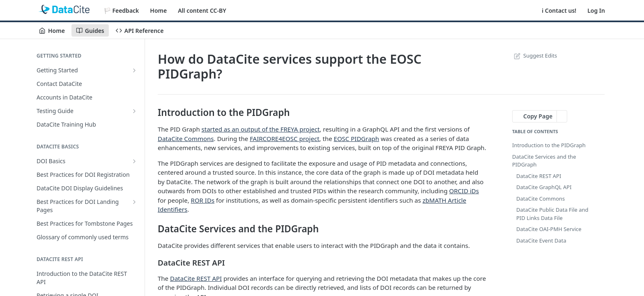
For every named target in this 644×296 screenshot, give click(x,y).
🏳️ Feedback (122, 10)
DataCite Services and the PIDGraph (544, 161)
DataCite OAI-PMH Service (549, 229)
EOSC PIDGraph (357, 139)
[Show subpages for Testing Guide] (134, 111)
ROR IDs (203, 200)
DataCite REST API (196, 278)
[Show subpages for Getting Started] (134, 70)
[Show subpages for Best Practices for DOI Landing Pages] (134, 202)
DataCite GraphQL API (544, 187)
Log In (596, 10)
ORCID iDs (464, 191)
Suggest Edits (535, 55)
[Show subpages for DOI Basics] (134, 161)
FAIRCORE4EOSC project (284, 139)
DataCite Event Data (541, 240)
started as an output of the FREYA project (261, 129)
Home (158, 10)
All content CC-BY (202, 10)
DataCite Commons (186, 139)
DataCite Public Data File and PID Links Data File (552, 214)
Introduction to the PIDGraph (549, 145)
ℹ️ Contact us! (559, 10)
